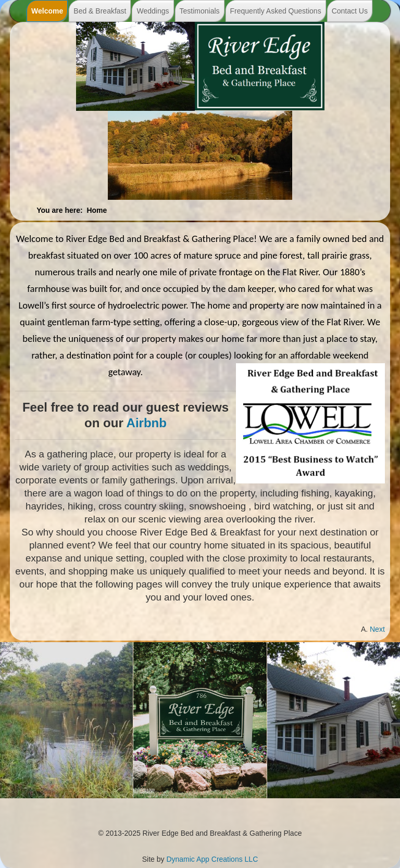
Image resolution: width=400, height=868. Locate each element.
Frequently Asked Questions (276, 11)
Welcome (47, 11)
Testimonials (200, 11)
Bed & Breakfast (100, 11)
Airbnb (147, 423)
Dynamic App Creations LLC (212, 859)
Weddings (153, 11)
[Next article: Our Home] (377, 629)
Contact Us (350, 11)
